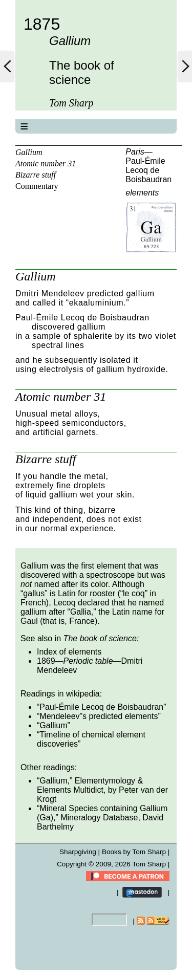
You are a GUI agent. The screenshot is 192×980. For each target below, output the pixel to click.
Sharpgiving (78, 852)
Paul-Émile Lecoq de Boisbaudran (148, 170)
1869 (46, 661)
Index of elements (69, 652)
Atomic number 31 (46, 164)
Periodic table (88, 661)
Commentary (37, 186)
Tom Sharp (149, 864)
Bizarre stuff (36, 175)
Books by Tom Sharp (134, 852)
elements (142, 193)
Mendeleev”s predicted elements (99, 716)
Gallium (29, 152)
